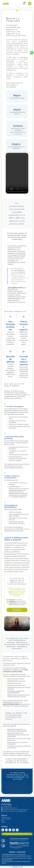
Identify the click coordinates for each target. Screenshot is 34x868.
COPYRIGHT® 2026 (17, 867)
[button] (30, 4)
